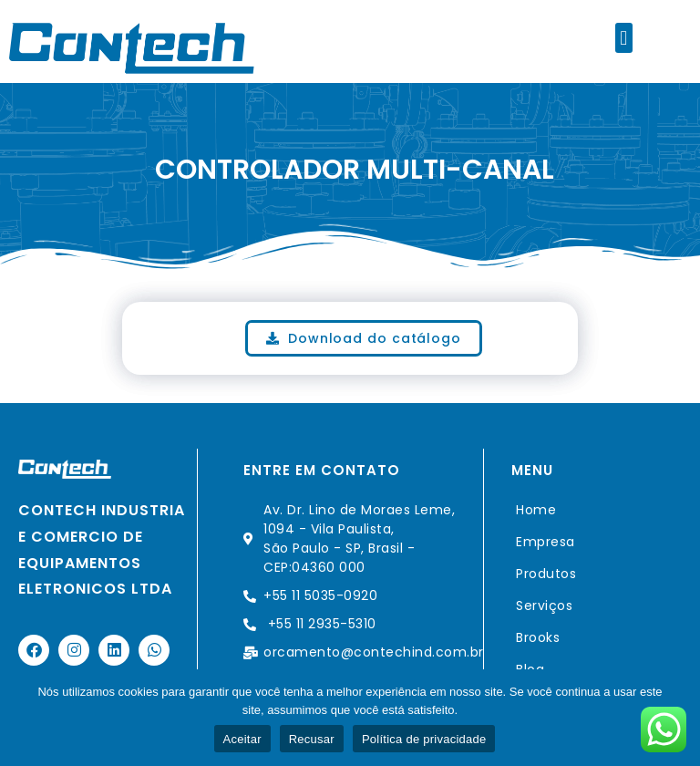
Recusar (312, 739)
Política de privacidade (424, 739)
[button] (624, 38)
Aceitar (242, 739)
